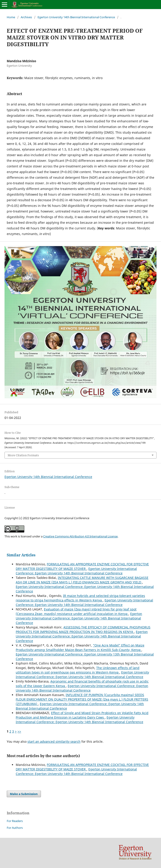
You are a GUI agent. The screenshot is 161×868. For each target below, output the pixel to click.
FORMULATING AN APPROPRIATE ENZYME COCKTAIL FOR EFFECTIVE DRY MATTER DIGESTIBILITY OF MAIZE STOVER (82, 566)
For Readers (15, 821)
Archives (26, 17)
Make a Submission (24, 794)
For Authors (15, 828)
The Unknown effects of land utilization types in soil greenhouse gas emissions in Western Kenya (78, 670)
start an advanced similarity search (54, 741)
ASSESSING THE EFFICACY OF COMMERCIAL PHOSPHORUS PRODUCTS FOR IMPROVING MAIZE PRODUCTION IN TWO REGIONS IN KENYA (83, 629)
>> (19, 731)
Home (11, 17)
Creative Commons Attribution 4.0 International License (80, 536)
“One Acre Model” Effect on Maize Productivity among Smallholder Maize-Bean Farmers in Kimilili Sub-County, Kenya (80, 648)
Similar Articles (21, 555)
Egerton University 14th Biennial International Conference (76, 17)
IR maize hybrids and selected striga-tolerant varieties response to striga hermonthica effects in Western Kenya (80, 598)
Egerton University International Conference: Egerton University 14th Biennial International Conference (76, 571)
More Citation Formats (23, 455)
